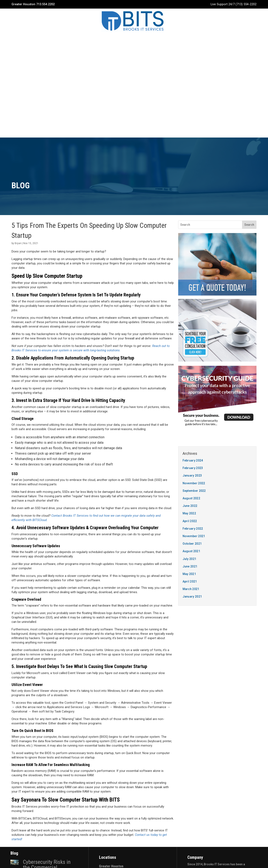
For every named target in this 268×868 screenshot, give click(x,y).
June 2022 (190, 377)
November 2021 (194, 407)
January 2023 (192, 347)
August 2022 (191, 369)
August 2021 (191, 422)
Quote (185, 40)
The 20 (157, 851)
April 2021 (190, 452)
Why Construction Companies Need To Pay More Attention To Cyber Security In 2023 (47, 806)
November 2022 (194, 354)
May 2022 (189, 384)
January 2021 (192, 468)
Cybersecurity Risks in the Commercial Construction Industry (47, 738)
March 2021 (191, 460)
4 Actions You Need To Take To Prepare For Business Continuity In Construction (46, 771)
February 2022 (193, 400)
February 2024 (193, 331)
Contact (166, 40)
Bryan (18, 114)
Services (104, 40)
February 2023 (193, 339)
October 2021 (192, 415)
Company (82, 40)
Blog (147, 40)
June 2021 (190, 437)
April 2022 (190, 392)
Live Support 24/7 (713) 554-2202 (234, 4)
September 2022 (194, 362)
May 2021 (189, 445)
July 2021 (189, 430)
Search (249, 96)
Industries (128, 40)
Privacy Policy (134, 858)
